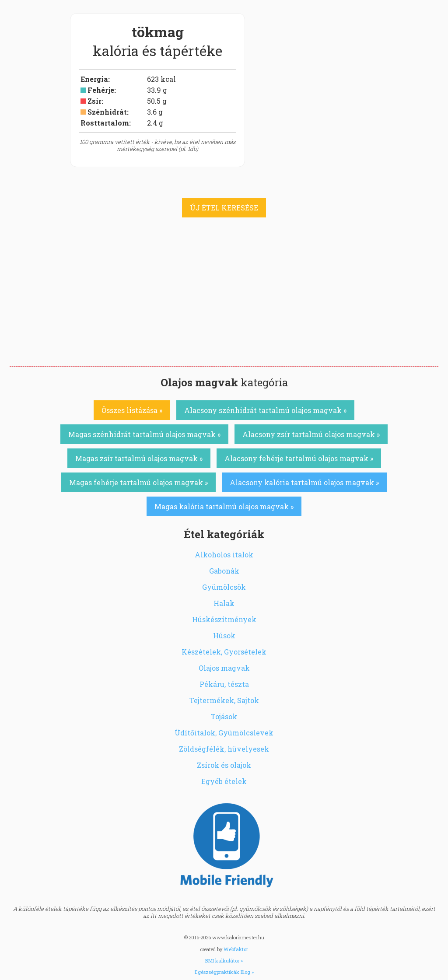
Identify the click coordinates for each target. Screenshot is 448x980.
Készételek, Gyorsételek (224, 652)
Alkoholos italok (224, 555)
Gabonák (224, 571)
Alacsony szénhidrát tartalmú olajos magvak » (265, 410)
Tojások (224, 716)
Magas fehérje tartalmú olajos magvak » (138, 482)
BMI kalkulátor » (224, 961)
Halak (224, 603)
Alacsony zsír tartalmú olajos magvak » (311, 434)
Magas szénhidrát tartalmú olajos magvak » (144, 434)
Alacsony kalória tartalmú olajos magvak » (304, 482)
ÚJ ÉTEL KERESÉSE (224, 208)
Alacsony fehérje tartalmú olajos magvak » (299, 458)
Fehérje (101, 90)
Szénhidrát (107, 112)
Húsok (224, 635)
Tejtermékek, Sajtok (224, 700)
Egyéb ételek (224, 781)
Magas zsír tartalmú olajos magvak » (139, 458)
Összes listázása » (132, 410)
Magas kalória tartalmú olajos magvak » (224, 506)
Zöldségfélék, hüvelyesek (224, 749)
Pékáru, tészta (224, 684)
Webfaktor (236, 949)
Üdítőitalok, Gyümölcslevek (224, 733)
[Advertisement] (224, 301)
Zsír (94, 101)
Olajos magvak (224, 668)
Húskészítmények (224, 619)
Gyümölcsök (224, 587)
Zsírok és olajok (224, 765)
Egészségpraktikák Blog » (224, 972)
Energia (94, 79)
